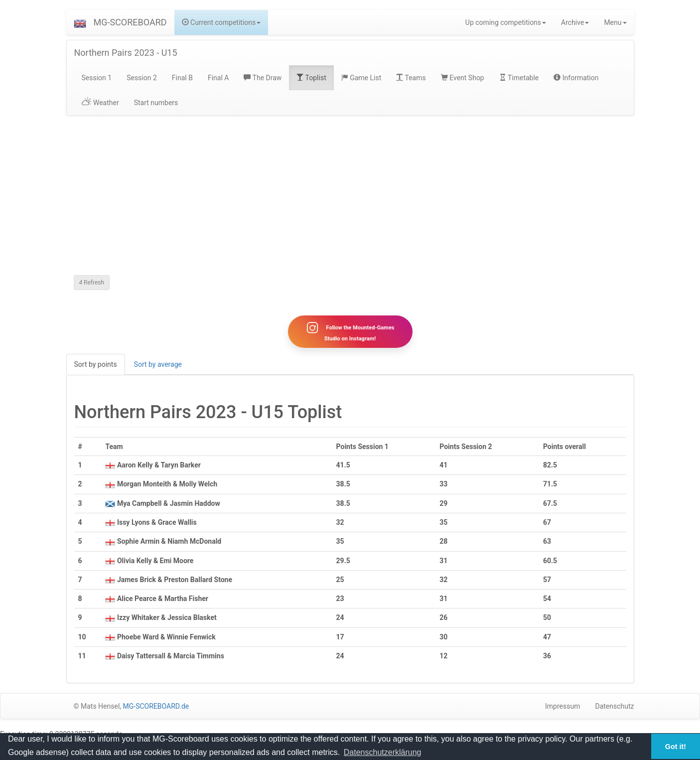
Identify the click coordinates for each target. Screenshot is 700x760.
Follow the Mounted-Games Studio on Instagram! (350, 332)
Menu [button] (615, 22)
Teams (411, 78)
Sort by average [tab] (158, 365)
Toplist (311, 78)
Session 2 (142, 78)
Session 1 (97, 78)
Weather (100, 103)
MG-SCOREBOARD (130, 22)
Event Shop (463, 78)
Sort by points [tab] (96, 365)
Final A (218, 78)
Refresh (92, 283)
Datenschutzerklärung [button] (383, 752)
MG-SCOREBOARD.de (156, 707)
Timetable (519, 78)
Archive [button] (575, 22)
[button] (80, 22)
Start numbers (156, 103)
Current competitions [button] (221, 22)
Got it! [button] (676, 747)
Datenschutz (614, 707)
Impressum (562, 707)
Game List (361, 78)
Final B (182, 78)
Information (576, 78)
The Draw (263, 78)
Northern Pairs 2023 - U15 (126, 53)
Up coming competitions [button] (506, 22)
